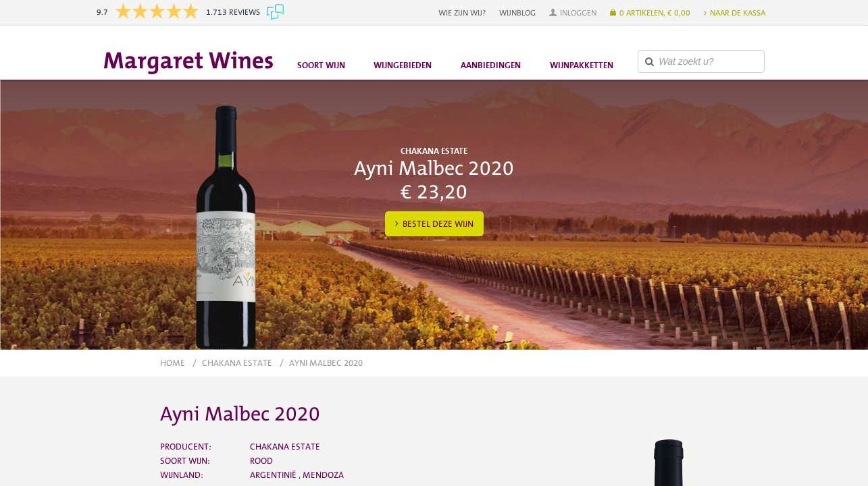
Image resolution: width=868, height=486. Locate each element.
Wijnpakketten (582, 65)
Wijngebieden (403, 65)
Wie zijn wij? (462, 13)
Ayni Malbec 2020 (326, 363)
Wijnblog (517, 13)
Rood (261, 461)
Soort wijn (321, 65)
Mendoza (323, 475)
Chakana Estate (237, 363)
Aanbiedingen (491, 65)
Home (173, 363)
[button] (573, 13)
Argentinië (274, 475)
